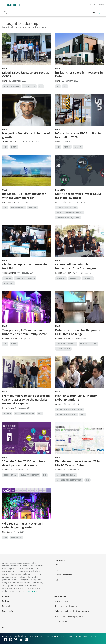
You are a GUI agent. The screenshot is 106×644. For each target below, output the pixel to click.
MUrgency (9, 283)
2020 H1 (78, 147)
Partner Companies (63, 575)
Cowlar (7, 278)
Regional (60, 190)
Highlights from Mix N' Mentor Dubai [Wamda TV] (76, 398)
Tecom (67, 147)
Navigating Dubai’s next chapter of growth (26, 135)
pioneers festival (88, 344)
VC (58, 86)
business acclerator (66, 208)
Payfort (32, 208)
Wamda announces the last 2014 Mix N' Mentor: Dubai (77, 463)
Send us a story (61, 601)
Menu (94, 13)
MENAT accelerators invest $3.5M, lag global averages (78, 196)
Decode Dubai (10, 475)
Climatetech (29, 86)
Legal (57, 580)
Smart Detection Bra (25, 278)
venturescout (63, 349)
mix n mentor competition (69, 480)
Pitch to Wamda (61, 621)
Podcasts (6, 601)
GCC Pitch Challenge (66, 344)
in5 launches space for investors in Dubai (79, 74)
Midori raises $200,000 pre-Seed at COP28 (26, 74)
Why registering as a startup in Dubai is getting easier (23, 525)
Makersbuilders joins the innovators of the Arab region (75, 266)
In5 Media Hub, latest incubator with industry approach (24, 196)
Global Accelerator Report (70, 213)
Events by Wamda (10, 611)
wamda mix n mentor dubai (70, 409)
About (92, 4)
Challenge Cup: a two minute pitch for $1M (26, 266)
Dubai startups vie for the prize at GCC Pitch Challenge (78, 332)
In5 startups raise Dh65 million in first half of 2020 (78, 135)
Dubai (14, 147)
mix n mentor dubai (24, 413)
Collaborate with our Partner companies (72, 611)
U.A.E (5, 68)
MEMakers (74, 278)
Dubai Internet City (30, 475)
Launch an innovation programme (70, 616)
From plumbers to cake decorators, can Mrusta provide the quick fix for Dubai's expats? (26, 400)
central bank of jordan (68, 218)
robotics (61, 278)
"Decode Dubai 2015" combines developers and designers (24, 463)
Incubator (16, 537)
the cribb (88, 278)
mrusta (7, 413)
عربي (101, 13)
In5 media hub (18, 208)
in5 (41, 86)
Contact (100, 4)
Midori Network (11, 86)
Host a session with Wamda (67, 606)
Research (6, 606)
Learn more (31, 591)
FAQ (56, 570)
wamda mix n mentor (67, 414)
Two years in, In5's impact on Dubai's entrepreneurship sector (25, 332)
